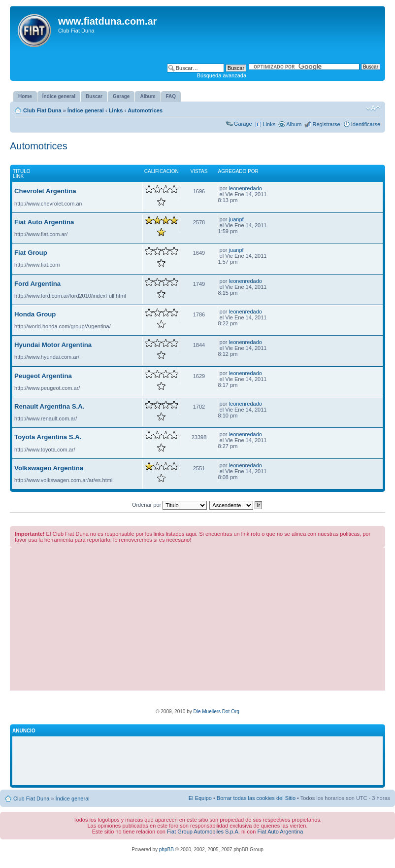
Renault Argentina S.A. (49, 406)
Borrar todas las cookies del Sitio (256, 798)
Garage (243, 124)
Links (116, 110)
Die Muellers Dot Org (216, 712)
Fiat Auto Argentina (44, 222)
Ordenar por (169, 505)
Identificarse (366, 124)
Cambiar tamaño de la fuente (373, 108)
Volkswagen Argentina (49, 468)
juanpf (236, 219)
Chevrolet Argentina (45, 191)
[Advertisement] (197, 622)
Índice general (86, 110)
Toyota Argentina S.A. (48, 437)
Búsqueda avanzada (222, 75)
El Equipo (200, 798)
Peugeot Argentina (43, 376)
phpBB (166, 850)
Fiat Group (31, 253)
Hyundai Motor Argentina (53, 345)
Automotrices (145, 110)
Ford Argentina (37, 284)
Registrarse (326, 124)
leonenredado (246, 188)
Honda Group (35, 314)
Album (294, 124)
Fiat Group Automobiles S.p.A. (203, 832)
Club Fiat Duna (42, 110)
